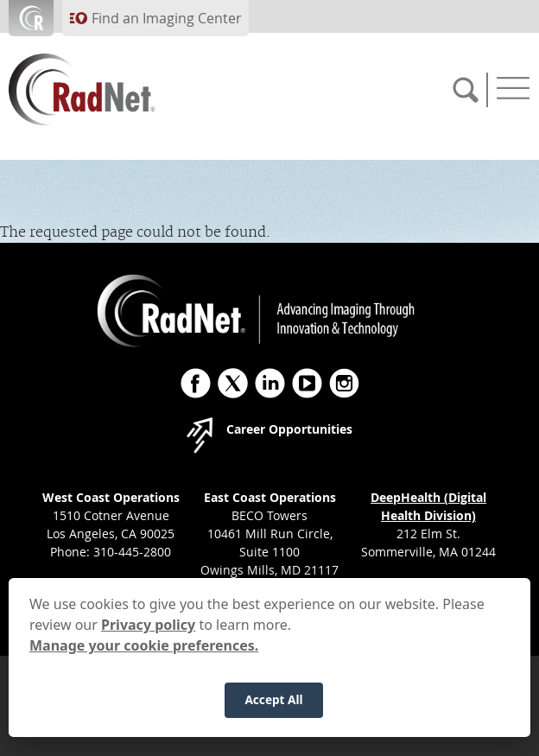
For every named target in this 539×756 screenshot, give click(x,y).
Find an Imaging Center (167, 18)
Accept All (273, 705)
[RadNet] (112, 89)
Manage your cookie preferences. (144, 651)
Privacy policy (148, 631)
